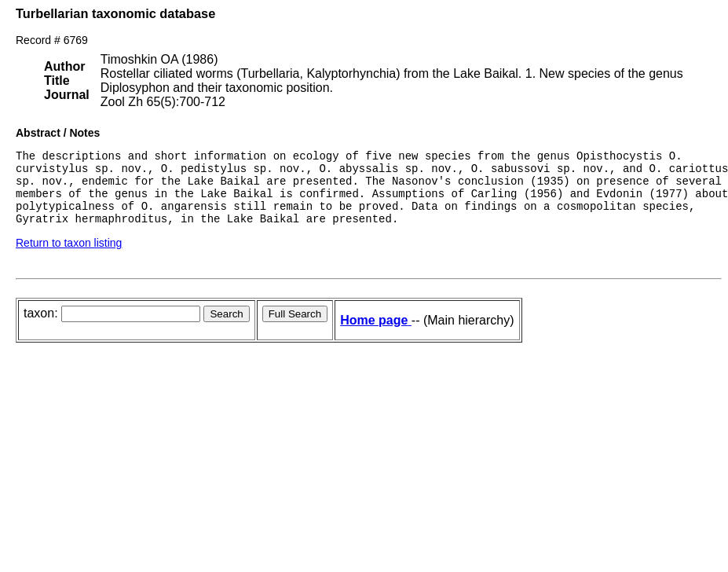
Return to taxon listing (69, 257)
